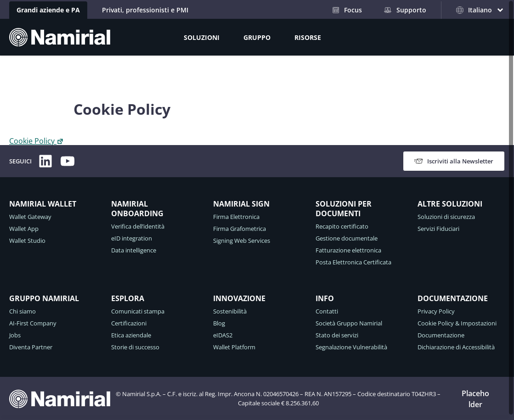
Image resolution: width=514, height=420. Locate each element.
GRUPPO (257, 37)
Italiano (474, 10)
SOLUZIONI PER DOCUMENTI (344, 209)
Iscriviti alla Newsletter (454, 161)
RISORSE (308, 37)
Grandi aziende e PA (48, 10)
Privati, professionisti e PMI (145, 10)
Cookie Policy (37, 141)
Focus (347, 10)
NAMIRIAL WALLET (43, 204)
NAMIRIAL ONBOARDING (137, 209)
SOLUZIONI (202, 37)
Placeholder (475, 399)
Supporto (405, 10)
